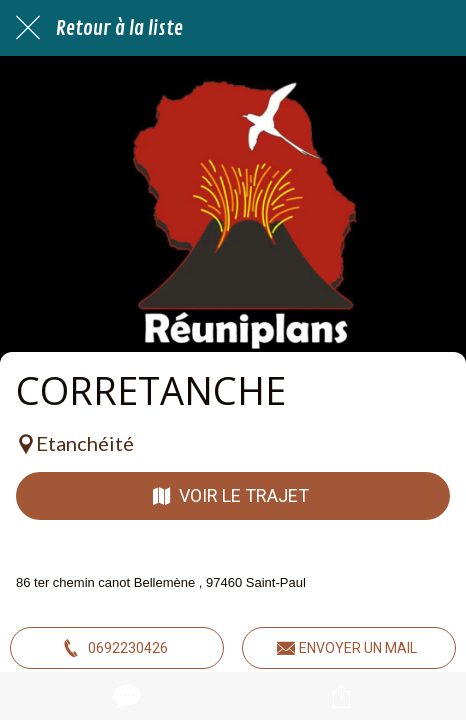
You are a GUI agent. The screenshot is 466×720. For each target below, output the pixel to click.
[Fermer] (28, 28)
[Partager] (342, 696)
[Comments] (125, 696)
